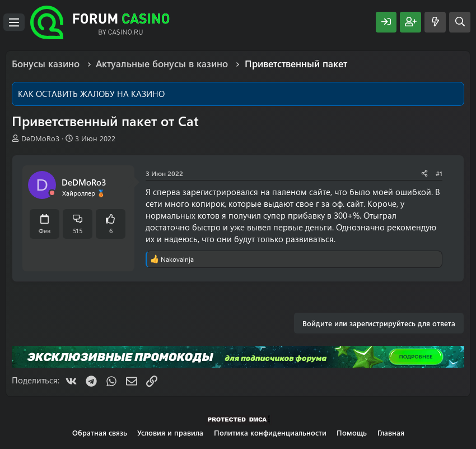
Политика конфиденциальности (270, 432)
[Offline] (52, 193)
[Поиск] (460, 22)
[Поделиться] (424, 173)
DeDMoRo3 (40, 138)
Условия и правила (170, 432)
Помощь (352, 432)
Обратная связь (100, 432)
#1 (439, 173)
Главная (391, 432)
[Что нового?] (435, 22)
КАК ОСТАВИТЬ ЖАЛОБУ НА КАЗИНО (91, 94)
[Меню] (14, 22)
